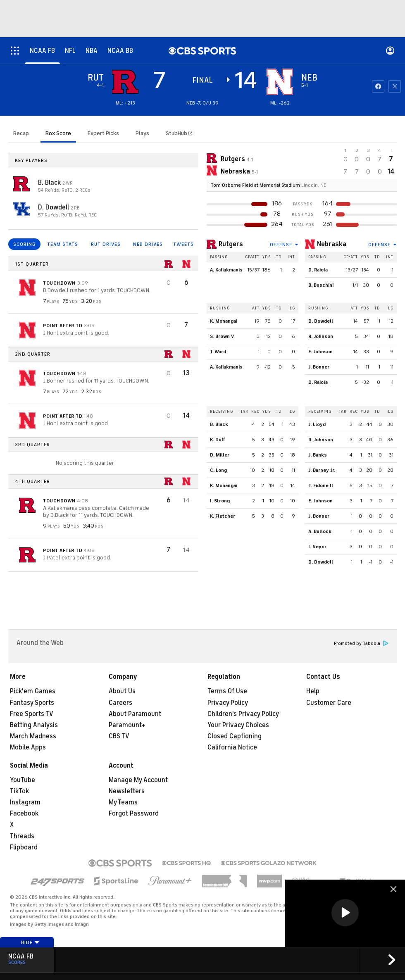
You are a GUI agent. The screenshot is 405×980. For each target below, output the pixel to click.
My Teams (123, 802)
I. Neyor (317, 547)
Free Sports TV (32, 714)
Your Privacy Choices (238, 725)
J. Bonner (319, 367)
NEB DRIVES (148, 244)
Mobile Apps (28, 747)
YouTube (23, 780)
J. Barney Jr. (322, 470)
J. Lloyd (317, 424)
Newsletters (127, 791)
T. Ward (218, 352)
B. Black (50, 183)
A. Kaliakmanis (226, 270)
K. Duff (217, 440)
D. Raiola (318, 270)
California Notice (232, 747)
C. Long (218, 470)
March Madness (33, 736)
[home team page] (280, 82)
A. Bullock (320, 531)
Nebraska (332, 244)
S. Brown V (222, 336)
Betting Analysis (34, 725)
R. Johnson (321, 336)
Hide (30, 942)
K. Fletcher (223, 516)
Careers (120, 703)
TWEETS (183, 244)
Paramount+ (127, 725)
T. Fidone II (321, 485)
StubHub (179, 133)
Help (313, 691)
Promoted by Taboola (361, 643)
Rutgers (231, 244)
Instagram (25, 802)
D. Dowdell (54, 207)
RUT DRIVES (106, 244)
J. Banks (318, 455)
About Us (122, 691)
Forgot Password (134, 813)
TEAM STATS (63, 244)
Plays (142, 133)
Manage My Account (138, 780)
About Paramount (135, 714)
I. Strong (220, 501)
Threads (22, 836)
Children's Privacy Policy (243, 714)
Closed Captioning (235, 736)
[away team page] (125, 82)
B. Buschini (321, 285)
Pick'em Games (33, 691)
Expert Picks (103, 133)
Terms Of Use (227, 691)
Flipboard (24, 847)
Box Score (58, 133)
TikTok (19, 791)
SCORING (25, 244)
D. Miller (220, 455)
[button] (345, 913)
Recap (21, 133)
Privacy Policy (228, 703)
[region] (345, 913)
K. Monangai (224, 321)
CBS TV (119, 736)
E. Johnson (320, 352)
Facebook (24, 813)
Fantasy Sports (32, 703)
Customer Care (329, 703)
